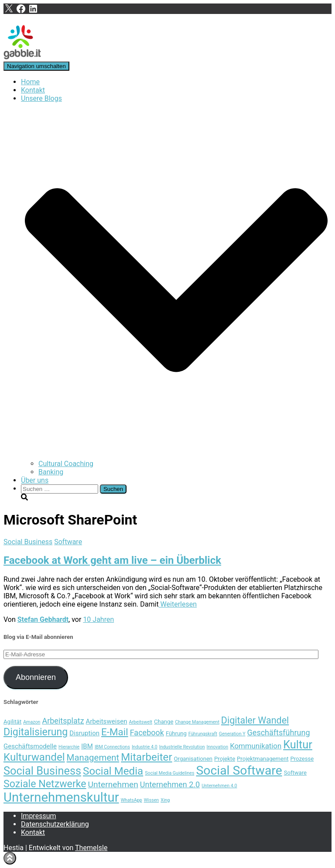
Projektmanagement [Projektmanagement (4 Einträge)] (263, 759)
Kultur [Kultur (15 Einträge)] (298, 744)
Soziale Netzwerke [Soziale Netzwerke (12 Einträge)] (45, 784)
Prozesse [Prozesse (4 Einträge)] (302, 759)
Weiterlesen (178, 604)
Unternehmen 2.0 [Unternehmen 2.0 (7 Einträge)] (170, 784)
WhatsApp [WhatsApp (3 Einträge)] (132, 800)
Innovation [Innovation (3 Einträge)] (218, 747)
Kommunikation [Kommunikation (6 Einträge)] (256, 746)
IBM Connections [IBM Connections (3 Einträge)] (112, 747)
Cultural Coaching (66, 464)
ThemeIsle (91, 848)
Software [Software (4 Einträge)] (295, 773)
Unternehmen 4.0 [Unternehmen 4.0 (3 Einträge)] (219, 786)
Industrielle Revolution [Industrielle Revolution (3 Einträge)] (182, 747)
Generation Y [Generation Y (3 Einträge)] (232, 734)
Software (68, 542)
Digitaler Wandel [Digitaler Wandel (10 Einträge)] (255, 720)
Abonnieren (36, 677)
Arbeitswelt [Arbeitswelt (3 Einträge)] (140, 722)
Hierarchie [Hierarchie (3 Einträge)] (69, 747)
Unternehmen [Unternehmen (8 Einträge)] (113, 784)
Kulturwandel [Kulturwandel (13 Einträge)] (34, 757)
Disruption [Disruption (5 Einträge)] (84, 733)
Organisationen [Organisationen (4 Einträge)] (193, 759)
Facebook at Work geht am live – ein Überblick (112, 560)
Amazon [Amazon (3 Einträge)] (32, 722)
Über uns (35, 480)
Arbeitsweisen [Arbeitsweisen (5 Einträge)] (107, 721)
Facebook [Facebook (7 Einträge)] (147, 732)
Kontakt (33, 90)
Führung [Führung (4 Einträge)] (176, 733)
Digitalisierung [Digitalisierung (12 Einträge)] (36, 732)
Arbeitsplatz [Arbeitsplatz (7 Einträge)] (63, 721)
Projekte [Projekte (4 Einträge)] (225, 759)
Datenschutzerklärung (55, 824)
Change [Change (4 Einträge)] (164, 722)
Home (30, 82)
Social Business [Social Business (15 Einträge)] (42, 771)
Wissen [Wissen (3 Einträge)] (152, 800)
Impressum (39, 816)
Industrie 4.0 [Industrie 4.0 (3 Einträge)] (145, 747)
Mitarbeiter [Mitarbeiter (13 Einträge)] (146, 757)
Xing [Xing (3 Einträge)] (165, 800)
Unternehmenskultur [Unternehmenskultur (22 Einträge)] (61, 797)
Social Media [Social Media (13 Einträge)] (113, 771)
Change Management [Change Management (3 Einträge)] (197, 722)
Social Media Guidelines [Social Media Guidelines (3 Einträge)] (169, 773)
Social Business (28, 542)
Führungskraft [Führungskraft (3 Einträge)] (203, 734)
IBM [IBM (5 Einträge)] (87, 746)
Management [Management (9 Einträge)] (93, 758)
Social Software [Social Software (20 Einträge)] (239, 770)
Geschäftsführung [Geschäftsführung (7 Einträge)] (279, 732)
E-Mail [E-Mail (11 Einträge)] (115, 732)
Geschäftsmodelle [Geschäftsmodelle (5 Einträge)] (30, 746)
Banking (51, 472)
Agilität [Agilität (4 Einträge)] (12, 722)
